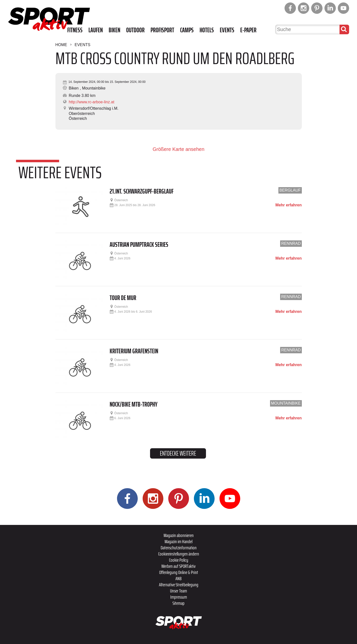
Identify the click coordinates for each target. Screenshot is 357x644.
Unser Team (178, 591)
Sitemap (178, 603)
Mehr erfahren (289, 205)
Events (227, 30)
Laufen (96, 30)
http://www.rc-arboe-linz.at (92, 102)
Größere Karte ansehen (178, 149)
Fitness (75, 30)
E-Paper (248, 30)
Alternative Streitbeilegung (179, 585)
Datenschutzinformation (179, 548)
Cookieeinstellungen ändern (179, 554)
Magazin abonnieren (179, 535)
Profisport (162, 30)
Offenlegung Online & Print (179, 572)
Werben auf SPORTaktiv (178, 566)
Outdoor (135, 30)
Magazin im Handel (178, 541)
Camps (187, 30)
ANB (178, 578)
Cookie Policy (179, 560)
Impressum (179, 597)
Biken (114, 30)
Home (61, 45)
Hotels (207, 30)
